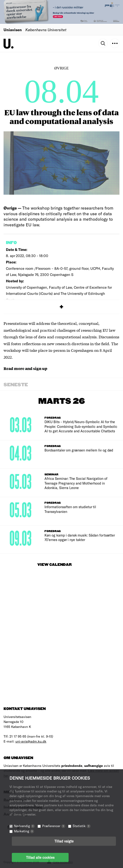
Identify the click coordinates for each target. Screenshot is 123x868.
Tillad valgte (64, 841)
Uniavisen (13, 30)
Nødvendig (24, 826)
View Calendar (55, 565)
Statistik (82, 826)
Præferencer (54, 826)
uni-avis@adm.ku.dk (31, 741)
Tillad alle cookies (40, 857)
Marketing (24, 831)
